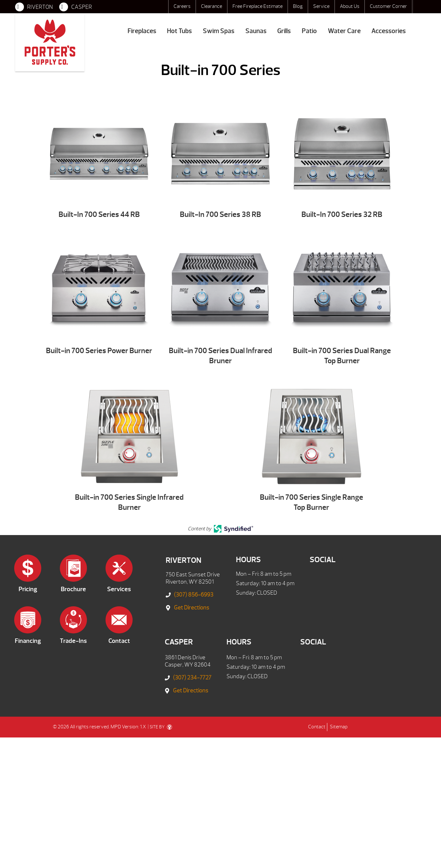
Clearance (212, 6)
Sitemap (339, 727)
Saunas (256, 31)
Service (321, 6)
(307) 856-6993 (194, 595)
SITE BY (161, 727)
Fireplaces (142, 31)
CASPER (76, 7)
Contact (317, 727)
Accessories (389, 31)
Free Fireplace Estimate (258, 6)
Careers (182, 6)
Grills (284, 31)
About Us (350, 6)
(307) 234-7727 (192, 678)
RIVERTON (34, 7)
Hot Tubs (179, 31)
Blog (298, 6)
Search (420, 7)
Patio (309, 31)
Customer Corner (388, 6)
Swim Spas (219, 31)
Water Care (344, 31)
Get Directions (192, 608)
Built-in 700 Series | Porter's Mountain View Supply (50, 42)
